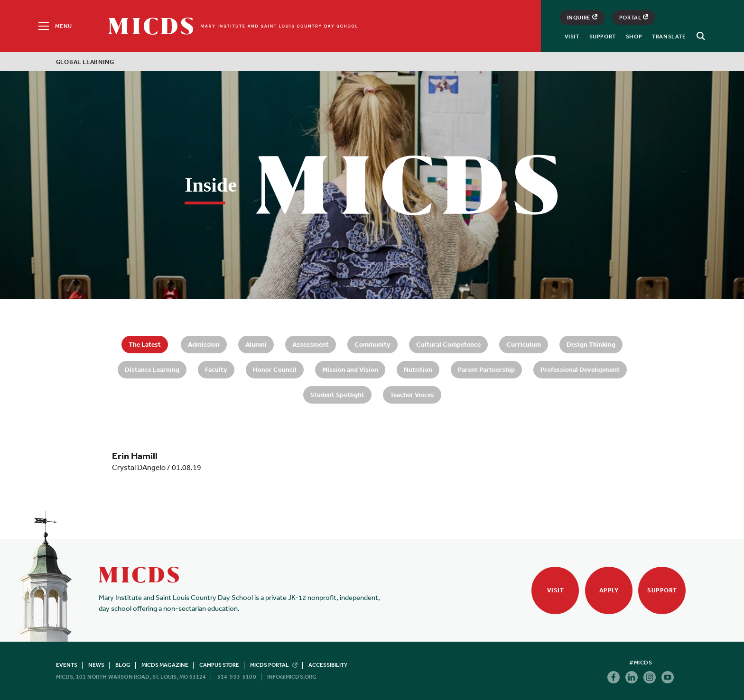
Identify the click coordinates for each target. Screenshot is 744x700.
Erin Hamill (135, 456)
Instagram (650, 677)
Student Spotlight (337, 395)
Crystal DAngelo (139, 467)
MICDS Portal (274, 665)
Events (67, 665)
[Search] (699, 36)
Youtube (668, 677)
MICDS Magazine (165, 665)
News (96, 665)
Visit (572, 37)
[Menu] (54, 26)
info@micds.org (292, 677)
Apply (609, 590)
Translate (669, 37)
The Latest (145, 344)
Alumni (256, 344)
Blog (123, 665)
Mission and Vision (350, 369)
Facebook (614, 677)
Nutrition (418, 369)
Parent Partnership (486, 369)
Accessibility (328, 665)
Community (372, 344)
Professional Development (580, 369)
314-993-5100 (237, 677)
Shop (634, 37)
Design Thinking (591, 344)
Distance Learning (152, 369)
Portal (634, 18)
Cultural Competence (448, 344)
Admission (204, 344)
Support (603, 37)
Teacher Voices (412, 395)
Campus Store (219, 665)
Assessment (311, 344)
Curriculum (524, 344)
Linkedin (632, 677)
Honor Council (275, 369)
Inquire (582, 18)
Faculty (216, 369)
